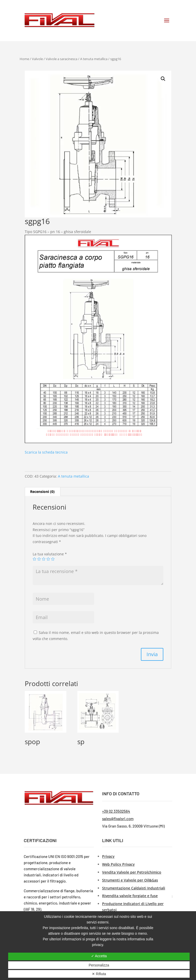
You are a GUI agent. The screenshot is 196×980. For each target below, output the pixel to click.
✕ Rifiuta (99, 974)
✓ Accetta (99, 956)
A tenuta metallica (94, 59)
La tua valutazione (50, 554)
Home (24, 59)
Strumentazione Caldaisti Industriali (134, 888)
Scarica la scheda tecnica (46, 452)
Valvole (37, 59)
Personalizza (99, 965)
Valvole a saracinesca (62, 59)
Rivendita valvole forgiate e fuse (130, 896)
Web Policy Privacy (118, 864)
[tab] (42, 492)
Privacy (108, 856)
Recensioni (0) (42, 492)
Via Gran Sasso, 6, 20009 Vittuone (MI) (133, 826)
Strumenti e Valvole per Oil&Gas (130, 880)
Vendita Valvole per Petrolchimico (132, 872)
